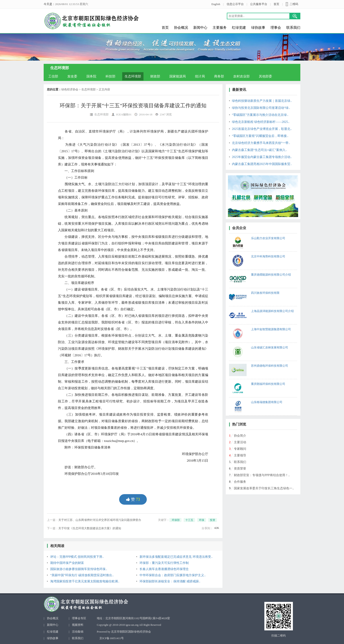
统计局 (200, 76)
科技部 (110, 76)
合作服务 (240, 482)
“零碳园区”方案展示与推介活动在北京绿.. (260, 115)
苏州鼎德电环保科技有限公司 (270, 366)
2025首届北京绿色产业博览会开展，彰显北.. (262, 129)
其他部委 (265, 76)
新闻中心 (200, 28)
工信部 (53, 76)
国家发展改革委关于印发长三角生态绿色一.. (264, 488)
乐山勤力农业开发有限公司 (268, 238)
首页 (276, 4)
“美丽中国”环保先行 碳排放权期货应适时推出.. (82, 575)
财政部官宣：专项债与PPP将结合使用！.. (262, 475)
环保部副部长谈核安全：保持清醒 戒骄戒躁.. (170, 581)
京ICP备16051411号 (112, 638)
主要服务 (220, 28)
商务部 (219, 76)
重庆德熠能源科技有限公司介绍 (271, 275)
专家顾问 (240, 449)
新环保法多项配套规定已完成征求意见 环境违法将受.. (176, 557)
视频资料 (78, 625)
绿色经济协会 (70, 89)
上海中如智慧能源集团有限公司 (271, 329)
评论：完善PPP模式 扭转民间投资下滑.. (77, 557)
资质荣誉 (240, 469)
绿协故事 (258, 28)
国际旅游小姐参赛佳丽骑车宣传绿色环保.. (79, 569)
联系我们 (293, 28)
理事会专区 (79, 618)
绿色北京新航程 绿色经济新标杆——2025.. (261, 122)
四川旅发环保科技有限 (265, 293)
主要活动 (240, 442)
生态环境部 (133, 76)
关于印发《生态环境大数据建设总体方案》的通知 (90, 528)
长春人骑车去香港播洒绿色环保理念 (164, 569)
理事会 (276, 28)
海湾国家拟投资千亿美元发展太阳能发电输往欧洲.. (85, 581)
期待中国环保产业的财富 (67, 563)
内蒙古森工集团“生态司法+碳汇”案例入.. (259, 150)
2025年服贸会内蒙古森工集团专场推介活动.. (262, 157)
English (216, 4)
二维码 (294, 4)
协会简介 (240, 436)
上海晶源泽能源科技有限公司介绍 (272, 311)
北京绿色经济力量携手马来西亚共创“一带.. (261, 143)
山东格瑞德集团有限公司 (267, 402)
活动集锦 (78, 632)
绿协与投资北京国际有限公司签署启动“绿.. (261, 108)
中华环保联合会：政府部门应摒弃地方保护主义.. (173, 575)
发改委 (72, 76)
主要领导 (240, 455)
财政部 (155, 76)
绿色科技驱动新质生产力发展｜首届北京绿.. (262, 101)
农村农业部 (241, 76)
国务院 (91, 76)
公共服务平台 (259, 4)
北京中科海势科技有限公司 (268, 256)
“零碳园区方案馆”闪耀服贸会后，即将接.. (260, 136)
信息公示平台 (235, 4)
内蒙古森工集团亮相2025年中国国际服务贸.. (262, 164)
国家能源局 (178, 76)
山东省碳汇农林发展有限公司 (270, 347)
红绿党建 (239, 28)
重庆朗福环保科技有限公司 (268, 384)
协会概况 (181, 28)
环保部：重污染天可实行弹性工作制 (164, 563)
